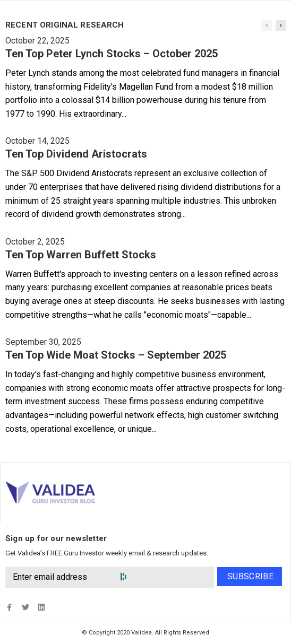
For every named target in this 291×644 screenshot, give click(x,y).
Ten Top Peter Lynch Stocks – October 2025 (112, 54)
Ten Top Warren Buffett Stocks (81, 255)
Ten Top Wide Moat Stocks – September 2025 (116, 355)
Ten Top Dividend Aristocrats (76, 154)
